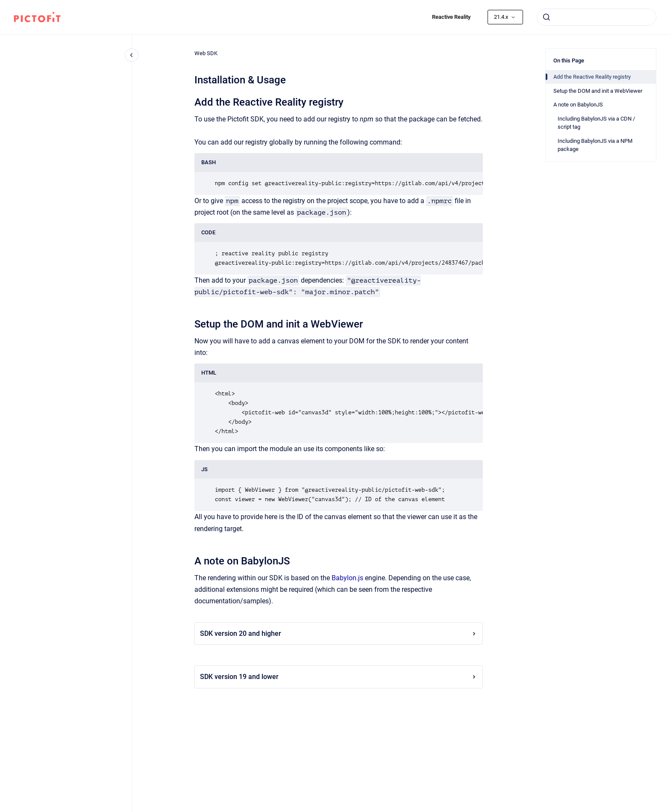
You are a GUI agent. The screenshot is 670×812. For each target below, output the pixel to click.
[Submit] (547, 17)
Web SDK (206, 53)
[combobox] (597, 17)
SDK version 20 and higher (339, 633)
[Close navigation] (132, 55)
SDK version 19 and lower (339, 677)
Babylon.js (347, 578)
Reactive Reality (451, 17)
